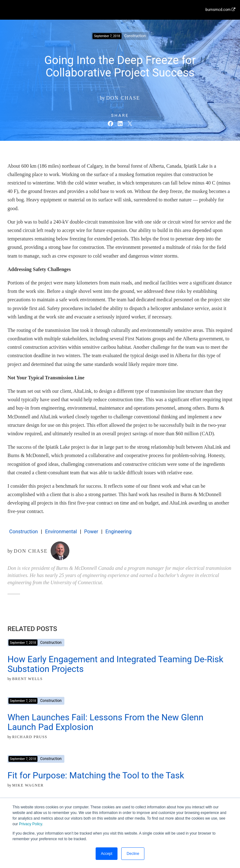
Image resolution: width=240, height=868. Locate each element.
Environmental (61, 532)
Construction (24, 532)
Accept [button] (107, 854)
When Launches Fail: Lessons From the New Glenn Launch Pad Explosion (105, 722)
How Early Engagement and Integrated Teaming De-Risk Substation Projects (115, 664)
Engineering (118, 532)
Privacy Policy (31, 824)
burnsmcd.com (220, 10)
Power (91, 532)
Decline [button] (133, 854)
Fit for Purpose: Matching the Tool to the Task (96, 775)
